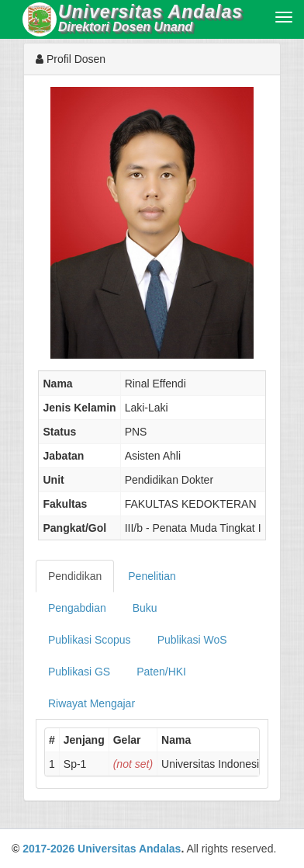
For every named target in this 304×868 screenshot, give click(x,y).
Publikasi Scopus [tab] (90, 640)
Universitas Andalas (129, 849)
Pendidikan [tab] (75, 576)
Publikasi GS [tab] (79, 672)
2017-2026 (48, 849)
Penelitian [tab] (152, 576)
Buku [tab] (145, 608)
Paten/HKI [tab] (161, 672)
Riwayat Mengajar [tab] (92, 703)
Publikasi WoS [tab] (192, 640)
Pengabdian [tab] (77, 608)
